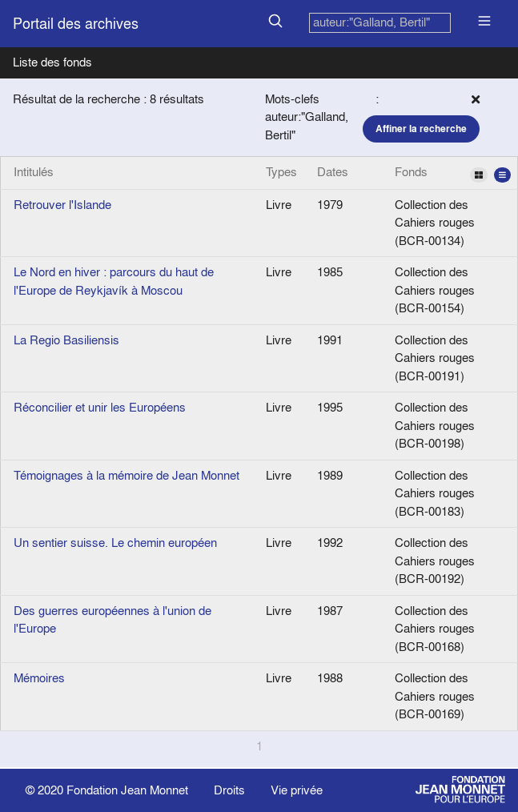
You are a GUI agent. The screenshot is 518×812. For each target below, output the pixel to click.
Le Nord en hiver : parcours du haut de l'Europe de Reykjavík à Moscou (114, 281)
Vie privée (297, 790)
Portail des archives (76, 24)
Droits (229, 790)
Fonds (453, 173)
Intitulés (34, 172)
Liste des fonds (52, 62)
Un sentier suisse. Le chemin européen (115, 543)
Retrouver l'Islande (62, 205)
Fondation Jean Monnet (127, 790)
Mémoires (39, 678)
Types (281, 172)
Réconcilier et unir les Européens (100, 407)
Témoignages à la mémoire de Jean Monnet (126, 475)
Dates (333, 172)
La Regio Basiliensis (66, 340)
